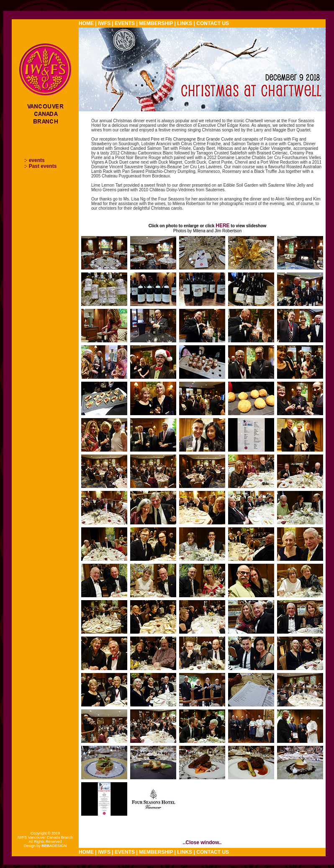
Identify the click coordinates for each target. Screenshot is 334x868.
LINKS (185, 23)
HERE (222, 226)
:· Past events (40, 166)
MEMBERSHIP (156, 23)
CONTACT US (213, 23)
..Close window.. (202, 842)
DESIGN (54, 846)
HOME (86, 23)
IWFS (104, 23)
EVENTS (125, 23)
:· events (35, 160)
